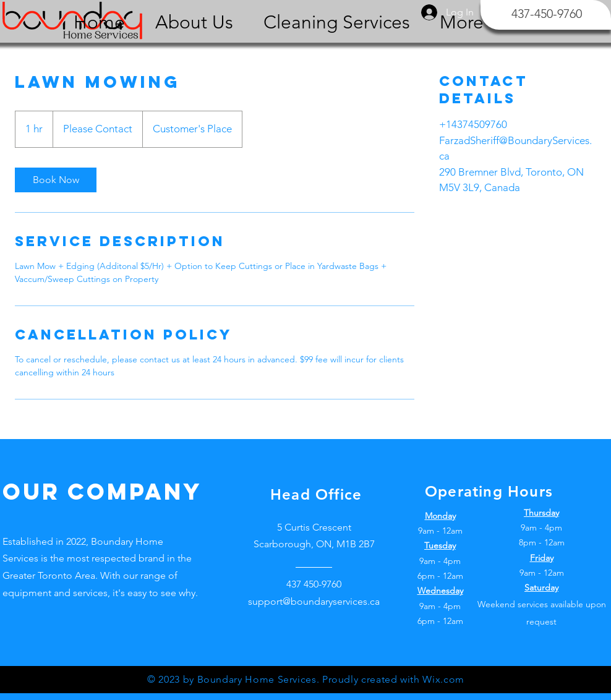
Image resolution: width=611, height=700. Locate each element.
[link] (56, 180)
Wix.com (443, 679)
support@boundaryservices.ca (314, 601)
